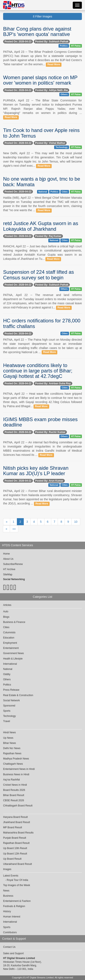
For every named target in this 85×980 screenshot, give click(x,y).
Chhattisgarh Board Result (18, 806)
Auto (6, 611)
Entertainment (11, 648)
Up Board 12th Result (15, 854)
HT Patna (76, 46)
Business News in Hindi (16, 774)
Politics (64, 46)
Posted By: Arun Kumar (49, 481)
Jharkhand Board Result (17, 822)
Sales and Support (13, 953)
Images (7, 869)
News (6, 891)
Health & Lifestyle (13, 659)
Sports (7, 711)
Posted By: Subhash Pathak (52, 42)
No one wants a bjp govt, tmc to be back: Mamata (42, 182)
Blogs (6, 617)
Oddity (7, 674)
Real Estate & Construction (18, 695)
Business (8, 896)
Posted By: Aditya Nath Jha (51, 90)
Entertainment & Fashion (17, 901)
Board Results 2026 (14, 790)
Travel (7, 721)
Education (9, 638)
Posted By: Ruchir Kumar (50, 432)
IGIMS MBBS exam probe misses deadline (40, 422)
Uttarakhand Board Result (17, 864)
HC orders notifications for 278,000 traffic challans (42, 323)
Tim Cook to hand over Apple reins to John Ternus (41, 133)
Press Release (11, 690)
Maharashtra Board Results (18, 833)
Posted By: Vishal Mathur (50, 143)
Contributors (10, 932)
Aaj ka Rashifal (11, 780)
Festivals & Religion (14, 906)
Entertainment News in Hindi (19, 769)
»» (14, 529)
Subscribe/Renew (13, 564)
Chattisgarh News (13, 764)
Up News (8, 738)
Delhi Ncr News (12, 748)
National (43, 192)
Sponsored (9, 706)
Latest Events (11, 876)
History (7, 911)
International (10, 664)
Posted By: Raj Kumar (48, 236)
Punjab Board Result (15, 838)
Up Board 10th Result (15, 848)
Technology (62, 147)
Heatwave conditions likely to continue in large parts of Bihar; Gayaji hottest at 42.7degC (38, 371)
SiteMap (8, 574)
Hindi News (9, 732)
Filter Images (43, 16)
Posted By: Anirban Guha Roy (53, 383)
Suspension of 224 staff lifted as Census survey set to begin (39, 275)
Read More (54, 64)
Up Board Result (12, 859)
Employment (10, 643)
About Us (8, 559)
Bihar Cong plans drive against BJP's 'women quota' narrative (37, 31)
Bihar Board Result (14, 795)
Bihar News (9, 743)
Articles (7, 605)
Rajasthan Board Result (16, 843)
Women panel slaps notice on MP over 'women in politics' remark (40, 80)
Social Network (11, 700)
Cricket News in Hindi (15, 785)
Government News (13, 653)
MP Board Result (13, 827)
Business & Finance (14, 622)
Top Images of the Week (17, 885)
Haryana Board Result (15, 817)
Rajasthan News (12, 753)
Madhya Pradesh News (16, 759)
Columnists (9, 632)
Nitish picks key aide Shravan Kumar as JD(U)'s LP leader (36, 471)
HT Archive (9, 569)
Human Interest (12, 917)
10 (76, 522)
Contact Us (9, 947)
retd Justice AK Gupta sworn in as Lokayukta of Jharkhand (41, 226)
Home (6, 554)
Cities (65, 192)
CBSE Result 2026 (14, 800)
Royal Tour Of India (17, 880)
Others (64, 94)
